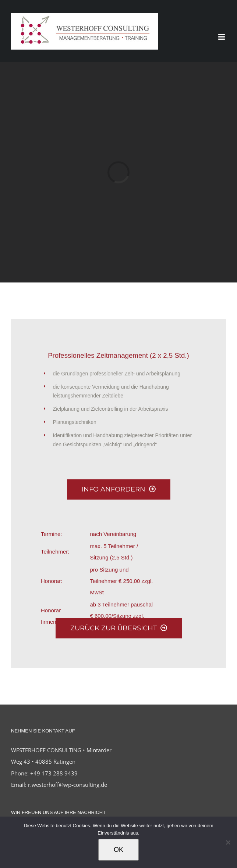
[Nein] (228, 842)
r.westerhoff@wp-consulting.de (68, 785)
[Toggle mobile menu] (222, 37)
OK (118, 850)
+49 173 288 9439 (54, 773)
